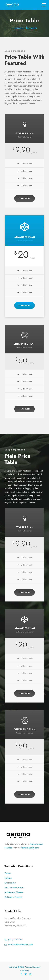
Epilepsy (8, 878)
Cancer (8, 873)
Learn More (24, 198)
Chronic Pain (10, 883)
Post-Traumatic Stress (14, 888)
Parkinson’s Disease (13, 897)
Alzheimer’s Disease (14, 892)
